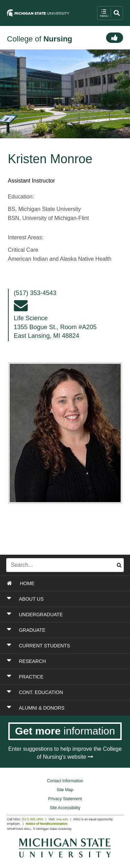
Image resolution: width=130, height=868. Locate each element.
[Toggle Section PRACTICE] (65, 677)
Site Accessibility (65, 808)
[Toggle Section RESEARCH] (65, 661)
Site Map (65, 790)
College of (40, 39)
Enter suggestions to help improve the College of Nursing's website (65, 753)
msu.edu (62, 819)
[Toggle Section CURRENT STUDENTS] (65, 646)
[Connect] (115, 38)
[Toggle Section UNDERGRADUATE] (65, 615)
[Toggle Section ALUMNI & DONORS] (65, 708)
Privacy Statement (65, 799)
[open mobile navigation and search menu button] (110, 13)
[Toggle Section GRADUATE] (65, 630)
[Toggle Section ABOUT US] (65, 599)
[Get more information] (65, 731)
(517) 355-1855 (33, 819)
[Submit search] (119, 565)
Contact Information (65, 781)
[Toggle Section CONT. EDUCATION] (65, 692)
